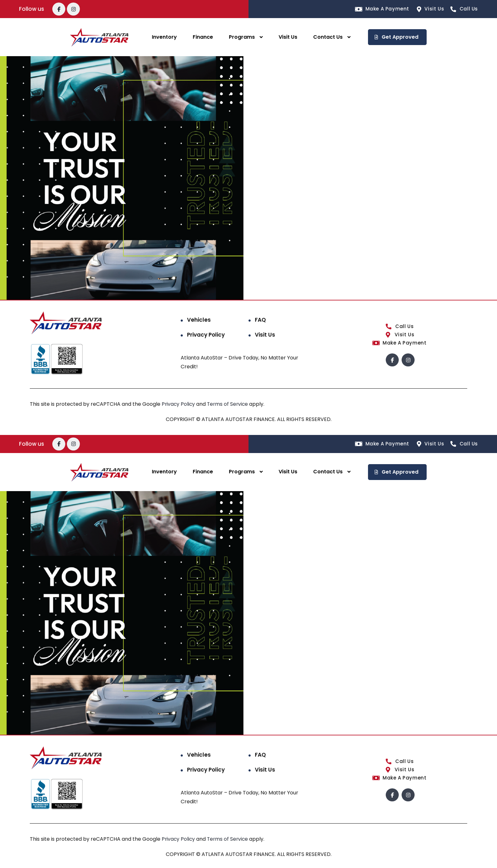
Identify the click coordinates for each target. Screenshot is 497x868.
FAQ (260, 320)
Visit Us (288, 37)
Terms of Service (230, 404)
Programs (242, 37)
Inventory (164, 37)
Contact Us (328, 37)
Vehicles (199, 320)
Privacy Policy (206, 335)
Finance (203, 37)
